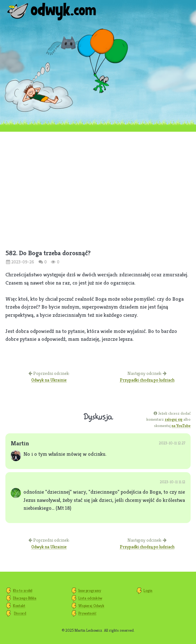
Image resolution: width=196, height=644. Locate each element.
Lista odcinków (90, 598)
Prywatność (87, 613)
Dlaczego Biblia (25, 598)
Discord (20, 613)
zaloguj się (174, 419)
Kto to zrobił (23, 590)
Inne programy (90, 590)
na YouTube (181, 426)
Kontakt (19, 606)
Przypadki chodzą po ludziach (147, 380)
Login (148, 590)
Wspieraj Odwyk (91, 606)
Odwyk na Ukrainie (49, 380)
